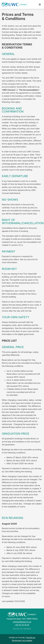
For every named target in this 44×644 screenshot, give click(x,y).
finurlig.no (31, 638)
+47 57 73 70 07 (22, 625)
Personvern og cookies (22, 640)
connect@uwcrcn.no (22, 622)
